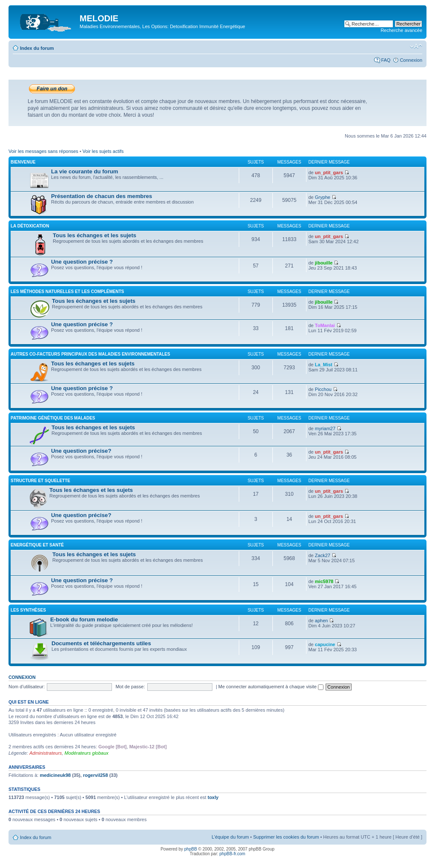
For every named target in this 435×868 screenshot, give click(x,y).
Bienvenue (23, 162)
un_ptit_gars (329, 172)
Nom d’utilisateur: (27, 687)
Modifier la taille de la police (416, 46)
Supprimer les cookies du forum (286, 837)
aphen (322, 621)
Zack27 (323, 555)
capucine (325, 644)
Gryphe (323, 197)
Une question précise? (81, 451)
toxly (213, 797)
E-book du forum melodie (84, 619)
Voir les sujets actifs (103, 151)
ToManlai (325, 325)
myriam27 (325, 428)
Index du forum (37, 48)
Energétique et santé (37, 545)
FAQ (386, 60)
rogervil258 (96, 775)
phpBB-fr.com (233, 854)
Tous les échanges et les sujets (94, 235)
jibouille (324, 263)
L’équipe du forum (230, 837)
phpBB (191, 849)
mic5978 (324, 581)
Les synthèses (28, 610)
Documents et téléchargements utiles (101, 643)
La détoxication (30, 226)
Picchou (323, 389)
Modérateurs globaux (86, 753)
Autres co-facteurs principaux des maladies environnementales (90, 354)
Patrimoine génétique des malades (53, 418)
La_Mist (324, 365)
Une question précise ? (82, 262)
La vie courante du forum (85, 171)
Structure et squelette (40, 481)
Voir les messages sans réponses (43, 151)
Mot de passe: (130, 687)
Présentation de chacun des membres (102, 196)
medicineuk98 (55, 775)
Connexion (411, 60)
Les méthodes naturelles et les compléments (67, 292)
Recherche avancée (401, 30)
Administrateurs (46, 753)
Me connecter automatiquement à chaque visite (271, 687)
